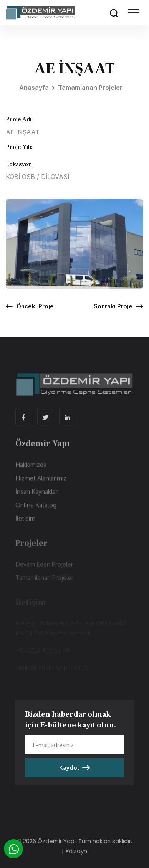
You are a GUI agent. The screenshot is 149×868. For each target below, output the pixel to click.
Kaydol (74, 768)
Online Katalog (36, 510)
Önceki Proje (30, 306)
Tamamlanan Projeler (90, 88)
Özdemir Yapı (57, 841)
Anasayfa (34, 88)
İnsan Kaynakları (37, 496)
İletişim (25, 523)
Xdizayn (76, 851)
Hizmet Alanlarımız (41, 483)
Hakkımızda (31, 470)
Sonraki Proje (118, 306)
